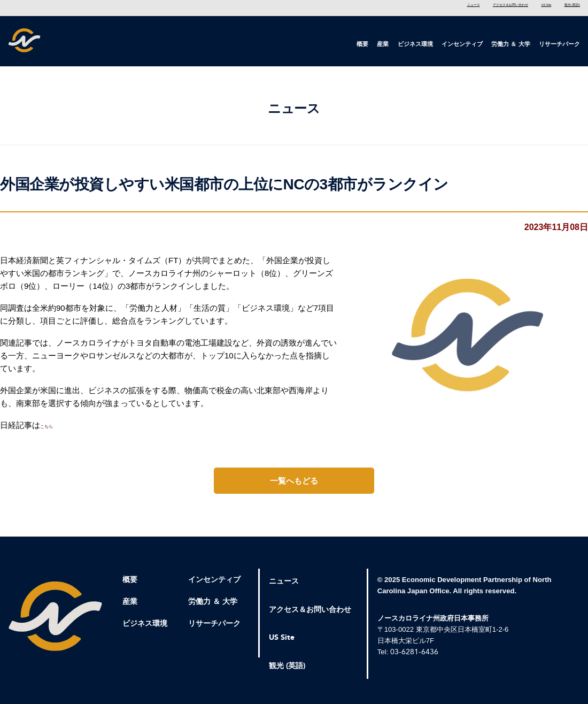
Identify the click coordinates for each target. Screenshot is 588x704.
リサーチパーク (559, 44)
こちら (52, 430)
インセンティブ (462, 44)
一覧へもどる (294, 485)
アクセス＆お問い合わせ (440, 8)
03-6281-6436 (414, 657)
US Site (512, 8)
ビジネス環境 (415, 44)
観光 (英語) (563, 8)
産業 (383, 44)
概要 (362, 44)
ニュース (366, 8)
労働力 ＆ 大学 (510, 44)
